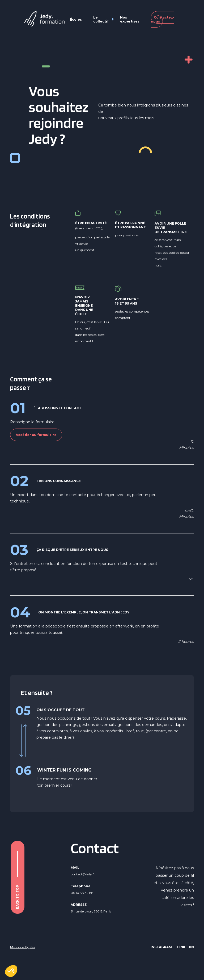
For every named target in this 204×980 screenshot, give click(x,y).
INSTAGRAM (161, 947)
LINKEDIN (186, 947)
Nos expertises (130, 19)
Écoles (76, 19)
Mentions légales (23, 947)
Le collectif (101, 19)
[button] (11, 971)
